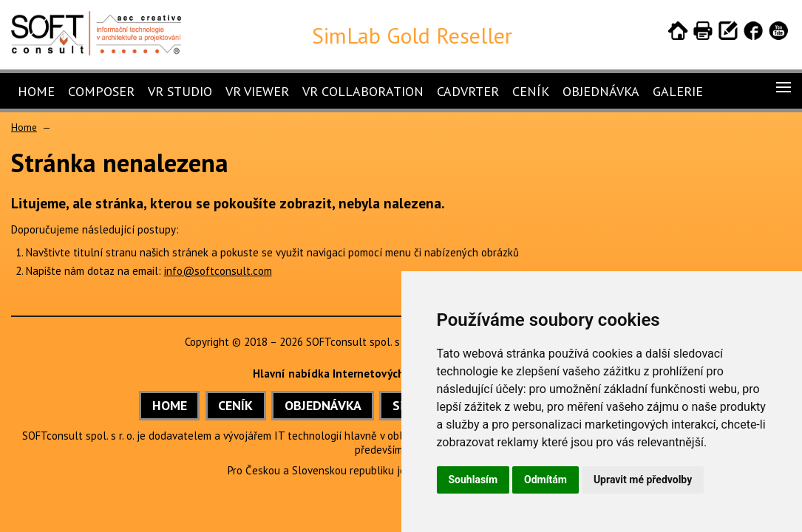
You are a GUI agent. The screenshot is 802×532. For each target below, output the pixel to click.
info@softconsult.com (218, 271)
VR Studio (180, 91)
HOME (170, 405)
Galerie (678, 91)
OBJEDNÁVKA (323, 405)
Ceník (531, 91)
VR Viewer (257, 91)
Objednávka (601, 91)
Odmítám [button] (546, 480)
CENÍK (235, 405)
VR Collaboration (363, 91)
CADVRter (468, 91)
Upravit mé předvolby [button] (643, 480)
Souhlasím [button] (473, 480)
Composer (101, 91)
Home (36, 91)
